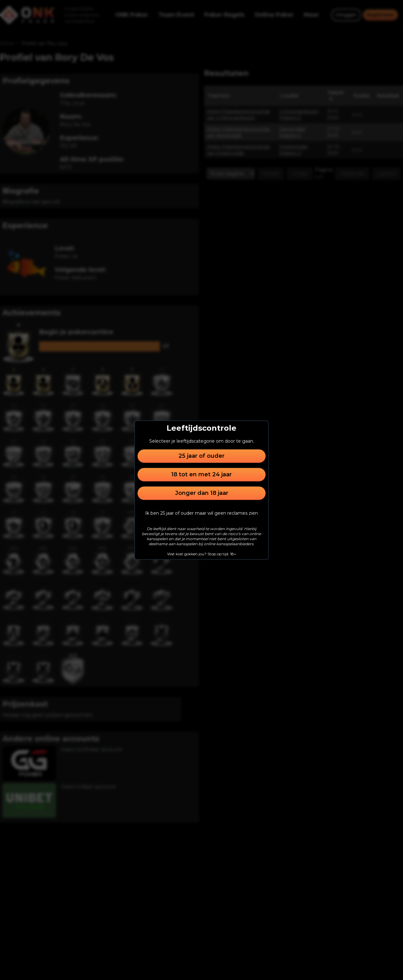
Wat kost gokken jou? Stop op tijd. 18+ (202, 554)
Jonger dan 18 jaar (202, 493)
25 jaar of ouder (201, 456)
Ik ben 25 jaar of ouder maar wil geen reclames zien (201, 513)
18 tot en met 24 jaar (201, 474)
